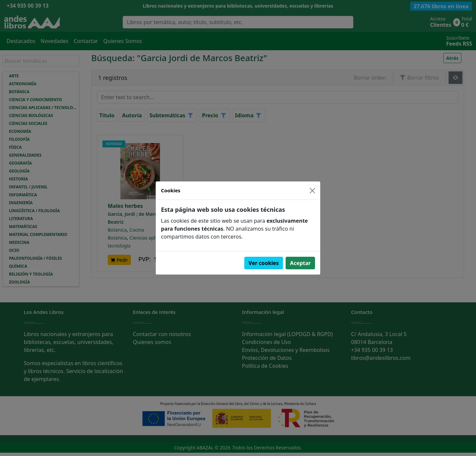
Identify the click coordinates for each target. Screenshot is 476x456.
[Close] (312, 191)
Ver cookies (264, 263)
